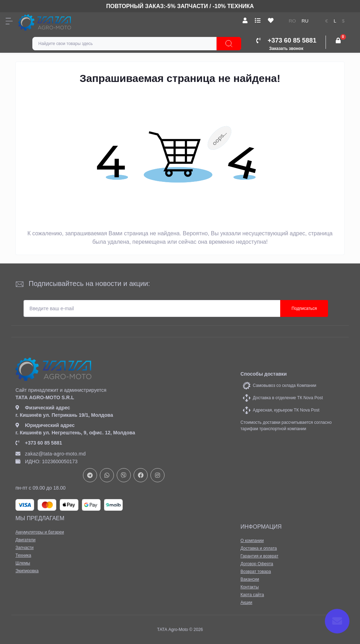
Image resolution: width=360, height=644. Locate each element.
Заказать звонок (286, 49)
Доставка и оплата (259, 548)
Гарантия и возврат (259, 556)
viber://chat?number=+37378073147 (124, 475)
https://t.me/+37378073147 (90, 475)
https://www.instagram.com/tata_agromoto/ (157, 475)
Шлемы (23, 563)
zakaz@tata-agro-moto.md (51, 454)
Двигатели (25, 540)
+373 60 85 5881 (39, 443)
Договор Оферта (257, 564)
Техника (23, 555)
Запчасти (25, 548)
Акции (246, 602)
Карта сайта (252, 595)
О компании (252, 541)
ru (305, 21)
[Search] (229, 44)
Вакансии (250, 579)
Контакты (250, 587)
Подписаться (304, 308)
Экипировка (27, 571)
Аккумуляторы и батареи (40, 532)
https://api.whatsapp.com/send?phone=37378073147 (107, 475)
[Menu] (9, 21)
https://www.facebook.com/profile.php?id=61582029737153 (141, 475)
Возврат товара (256, 572)
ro (292, 21)
